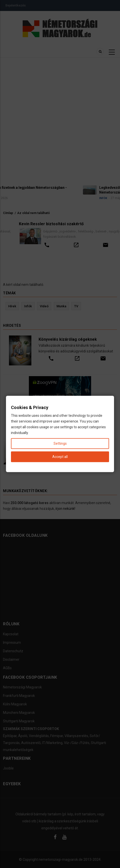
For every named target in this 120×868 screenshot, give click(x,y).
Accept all (60, 457)
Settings (60, 443)
